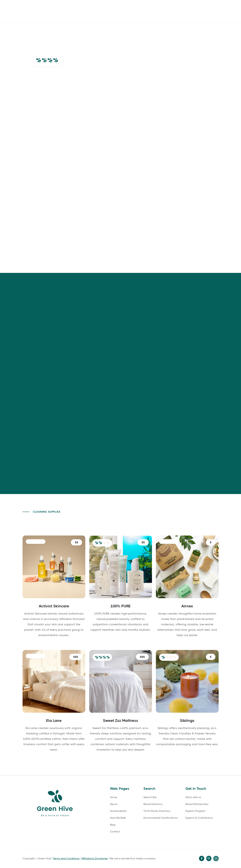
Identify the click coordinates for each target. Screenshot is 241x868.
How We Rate (144, 11)
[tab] (49, 300)
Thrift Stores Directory (157, 811)
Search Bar (150, 797)
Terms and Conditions (66, 858)
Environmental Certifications (161, 818)
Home (114, 797)
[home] (47, 11)
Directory (209, 11)
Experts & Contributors (199, 818)
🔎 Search (165, 11)
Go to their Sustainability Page (125, 456)
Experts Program (195, 811)
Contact (123, 11)
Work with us (193, 797)
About (97, 11)
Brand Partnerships (197, 804)
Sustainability (118, 811)
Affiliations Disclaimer (95, 858)
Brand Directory (153, 804)
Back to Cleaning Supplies (193, 522)
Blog (109, 11)
